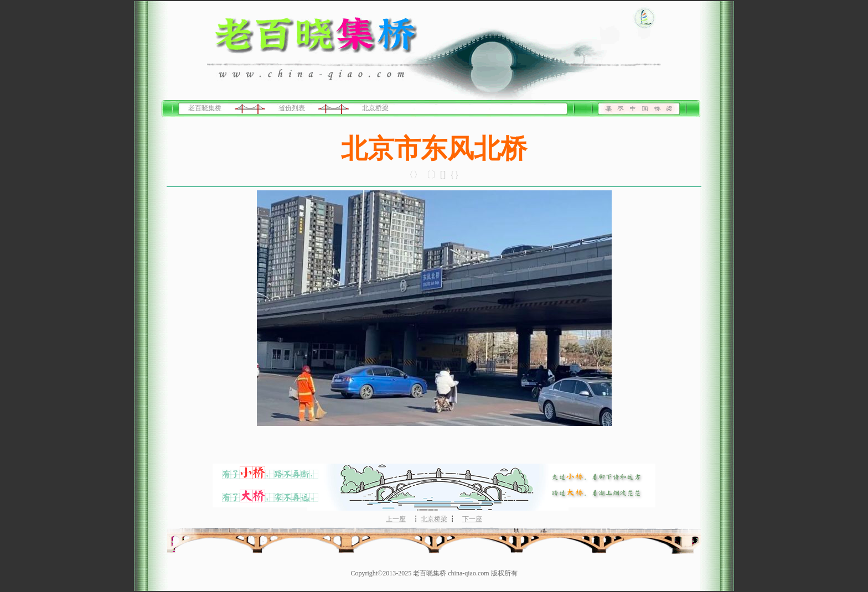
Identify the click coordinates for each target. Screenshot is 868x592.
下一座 (472, 519)
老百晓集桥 (205, 108)
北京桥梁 (375, 108)
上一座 (396, 519)
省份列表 (292, 108)
